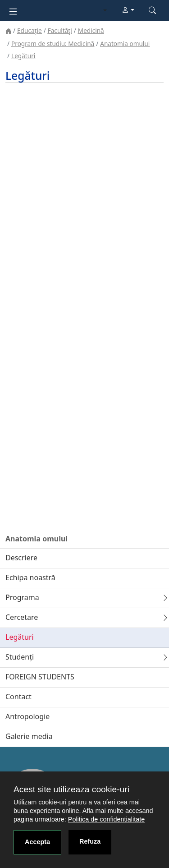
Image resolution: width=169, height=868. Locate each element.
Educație (30, 30)
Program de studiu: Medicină (53, 44)
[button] (128, 10)
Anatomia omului (125, 44)
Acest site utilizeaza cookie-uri (71, 789)
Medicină (91, 30)
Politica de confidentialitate (106, 819)
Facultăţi (60, 30)
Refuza (90, 841)
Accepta (37, 842)
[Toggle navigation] (13, 11)
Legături (23, 56)
